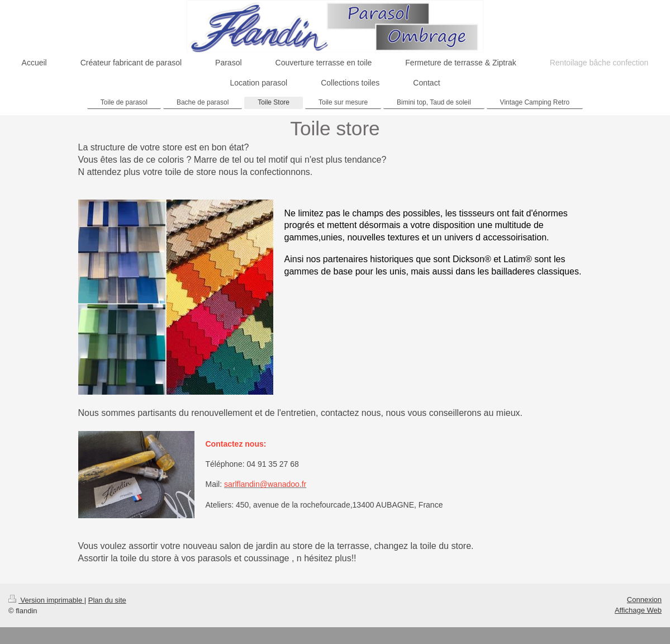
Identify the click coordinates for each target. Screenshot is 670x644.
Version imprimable (46, 600)
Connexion (644, 600)
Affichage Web (638, 610)
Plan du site (107, 600)
